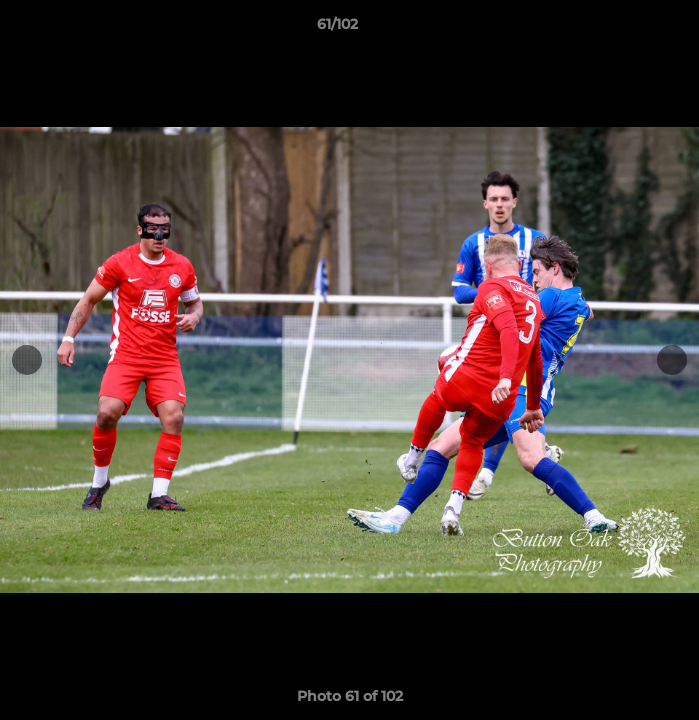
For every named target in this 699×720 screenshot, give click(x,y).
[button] (627, 29)
